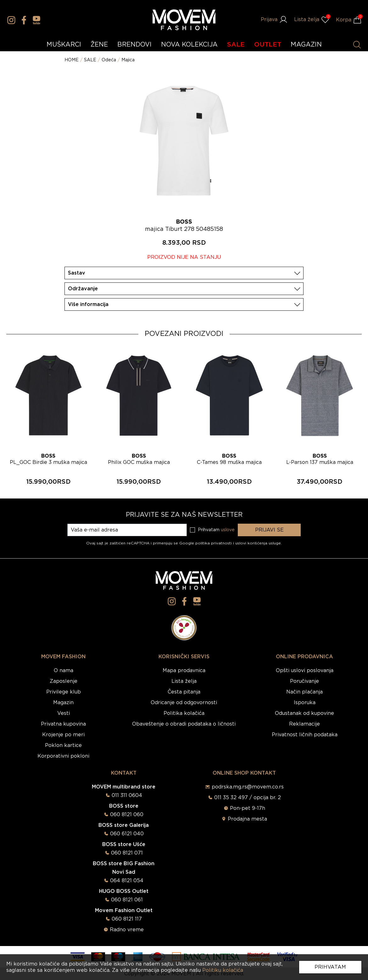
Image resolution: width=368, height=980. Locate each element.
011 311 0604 (127, 795)
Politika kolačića (184, 713)
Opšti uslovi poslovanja (305, 671)
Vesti (64, 713)
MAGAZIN (306, 45)
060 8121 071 (127, 853)
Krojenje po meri (63, 735)
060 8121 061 (127, 900)
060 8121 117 (127, 919)
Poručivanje (304, 681)
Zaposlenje (64, 681)
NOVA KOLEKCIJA (189, 45)
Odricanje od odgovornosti (184, 703)
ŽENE (99, 45)
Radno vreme (127, 930)
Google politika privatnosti (206, 543)
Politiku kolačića (223, 970)
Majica (128, 60)
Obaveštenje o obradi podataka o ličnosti (184, 724)
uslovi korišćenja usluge (258, 543)
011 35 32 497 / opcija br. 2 (248, 798)
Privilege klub (64, 692)
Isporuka (305, 703)
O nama (64, 671)
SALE (236, 45)
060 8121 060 (127, 815)
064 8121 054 (127, 881)
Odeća (109, 60)
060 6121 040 (127, 834)
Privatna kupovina (63, 724)
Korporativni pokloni (63, 756)
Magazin (63, 703)
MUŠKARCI (64, 45)
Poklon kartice (63, 745)
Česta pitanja (184, 692)
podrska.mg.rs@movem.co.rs (248, 787)
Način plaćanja (304, 692)
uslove (228, 530)
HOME (72, 60)
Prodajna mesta (247, 819)
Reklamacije (304, 724)
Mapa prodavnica (184, 671)
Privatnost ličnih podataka (305, 735)
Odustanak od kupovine (304, 713)
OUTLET (268, 45)
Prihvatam (330, 967)
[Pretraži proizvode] (357, 45)
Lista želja (184, 681)
